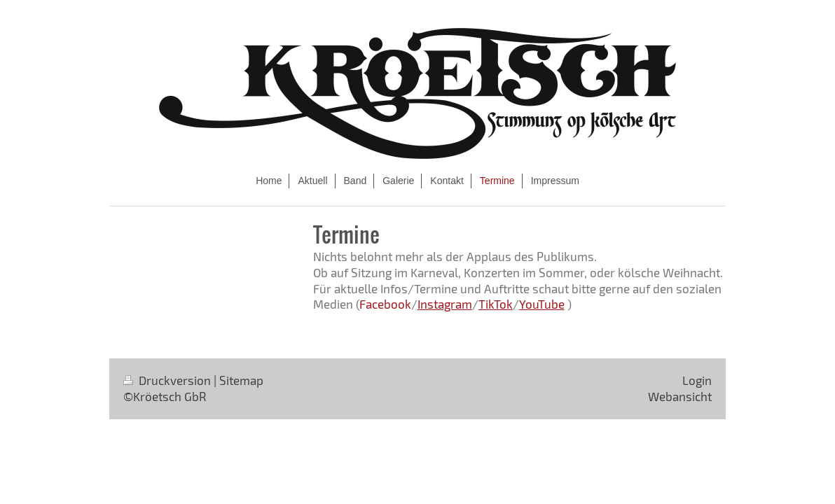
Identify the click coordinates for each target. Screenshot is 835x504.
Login (697, 380)
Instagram (445, 304)
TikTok (496, 304)
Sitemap (241, 380)
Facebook (385, 304)
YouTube (542, 304)
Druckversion (168, 380)
